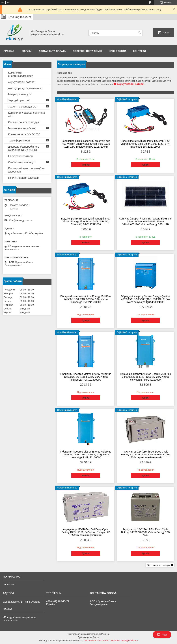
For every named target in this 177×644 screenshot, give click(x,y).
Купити (86, 165)
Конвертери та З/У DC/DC (24, 134)
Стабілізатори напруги (22, 162)
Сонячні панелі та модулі (24, 122)
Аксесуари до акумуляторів (25, 88)
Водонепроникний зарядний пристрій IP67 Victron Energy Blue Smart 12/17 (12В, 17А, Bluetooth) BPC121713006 (145, 144)
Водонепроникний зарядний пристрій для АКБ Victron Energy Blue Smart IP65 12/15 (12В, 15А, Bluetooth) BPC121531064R (86, 144)
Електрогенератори (20, 156)
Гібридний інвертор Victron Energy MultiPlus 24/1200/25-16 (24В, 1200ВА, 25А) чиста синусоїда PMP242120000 (145, 377)
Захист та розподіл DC (22, 106)
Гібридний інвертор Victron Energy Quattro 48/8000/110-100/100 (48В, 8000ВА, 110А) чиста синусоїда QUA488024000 (145, 299)
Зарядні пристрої (19, 100)
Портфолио (9, 584)
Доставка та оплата (52, 51)
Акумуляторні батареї (130, 84)
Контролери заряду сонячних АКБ (26, 114)
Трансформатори (19, 140)
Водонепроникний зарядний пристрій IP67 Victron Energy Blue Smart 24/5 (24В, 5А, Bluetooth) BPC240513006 (86, 221)
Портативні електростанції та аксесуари (26, 170)
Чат (162, 635)
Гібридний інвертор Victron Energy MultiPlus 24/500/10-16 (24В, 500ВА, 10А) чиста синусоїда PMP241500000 (86, 299)
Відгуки (26, 51)
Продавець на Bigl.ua (88, 637)
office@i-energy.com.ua (20, 220)
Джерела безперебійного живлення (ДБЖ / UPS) (24, 148)
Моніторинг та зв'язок (22, 128)
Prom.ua (105, 634)
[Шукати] (140, 33)
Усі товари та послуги (159, 565)
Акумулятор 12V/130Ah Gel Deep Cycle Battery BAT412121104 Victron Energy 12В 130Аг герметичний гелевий (145, 455)
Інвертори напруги (20, 94)
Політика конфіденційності (124, 641)
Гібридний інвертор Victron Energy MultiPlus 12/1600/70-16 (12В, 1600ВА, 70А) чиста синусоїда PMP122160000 (86, 455)
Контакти (139, 51)
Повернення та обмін (87, 51)
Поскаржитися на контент (96, 641)
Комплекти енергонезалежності (21, 74)
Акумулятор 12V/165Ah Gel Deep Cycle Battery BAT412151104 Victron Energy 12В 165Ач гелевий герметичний (86, 532)
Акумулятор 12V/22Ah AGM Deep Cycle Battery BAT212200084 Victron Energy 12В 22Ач (145, 532)
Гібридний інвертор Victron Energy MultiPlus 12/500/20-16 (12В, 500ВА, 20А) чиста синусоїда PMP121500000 (86, 377)
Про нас (9, 51)
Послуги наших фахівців (23, 178)
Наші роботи (117, 51)
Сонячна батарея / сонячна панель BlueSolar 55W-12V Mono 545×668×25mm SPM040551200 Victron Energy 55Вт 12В (145, 221)
